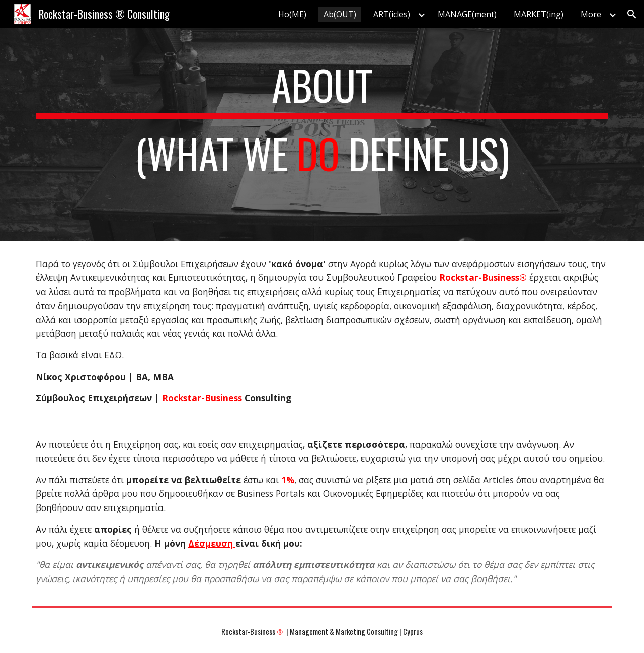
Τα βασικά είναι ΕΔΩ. (80, 355)
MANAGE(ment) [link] (467, 14)
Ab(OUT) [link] (340, 14)
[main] (322, 135)
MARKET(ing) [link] (539, 14)
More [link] (591, 14)
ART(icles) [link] (392, 14)
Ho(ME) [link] (292, 14)
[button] (632, 14)
